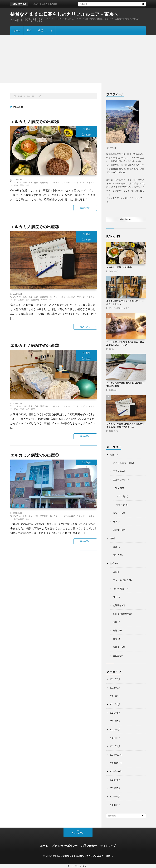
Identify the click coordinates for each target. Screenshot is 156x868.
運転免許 (113, 390)
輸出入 (127, 308)
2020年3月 (115, 805)
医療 (115, 622)
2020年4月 (115, 797)
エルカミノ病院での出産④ (35, 122)
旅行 (29, 30)
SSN (115, 572)
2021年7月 (115, 704)
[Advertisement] (78, 59)
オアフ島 (121, 496)
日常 (115, 547)
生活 (41, 30)
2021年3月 (115, 738)
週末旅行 (117, 530)
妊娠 (88, 129)
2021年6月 (115, 713)
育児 (115, 639)
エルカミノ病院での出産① (35, 455)
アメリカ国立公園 (122, 463)
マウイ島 (121, 505)
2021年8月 (115, 696)
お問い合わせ (89, 846)
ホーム (17, 30)
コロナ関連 (118, 589)
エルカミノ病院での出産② (35, 345)
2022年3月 (115, 679)
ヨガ (115, 597)
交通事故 (117, 605)
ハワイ (116, 488)
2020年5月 (115, 788)
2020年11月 (116, 763)
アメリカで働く (121, 580)
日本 (115, 521)
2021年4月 (115, 730)
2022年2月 (115, 688)
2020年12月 (116, 755)
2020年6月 (115, 780)
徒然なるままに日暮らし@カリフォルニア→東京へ (64, 14)
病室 (33, 409)
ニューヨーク (120, 480)
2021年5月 (115, 721)
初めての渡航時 (116, 308)
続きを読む (85, 208)
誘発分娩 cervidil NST (42, 300)
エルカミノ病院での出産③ (35, 227)
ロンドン (117, 513)
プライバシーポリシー (65, 846)
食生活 (116, 656)
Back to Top (78, 833)
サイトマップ (108, 846)
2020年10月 (116, 771)
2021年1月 (115, 746)
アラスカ (117, 471)
